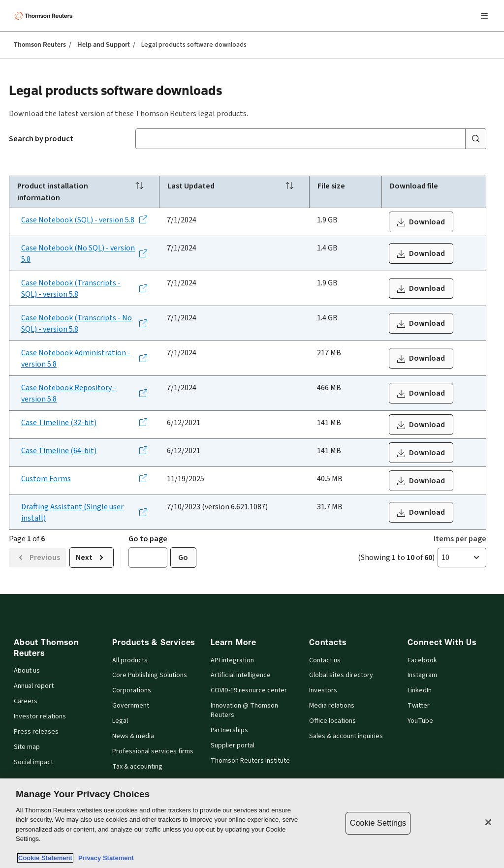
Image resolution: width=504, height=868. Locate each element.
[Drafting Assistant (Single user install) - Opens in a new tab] (84, 512)
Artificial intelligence (241, 675)
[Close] (488, 822)
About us (27, 671)
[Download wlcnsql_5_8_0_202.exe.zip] (421, 222)
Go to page (148, 539)
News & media (133, 736)
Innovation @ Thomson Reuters (244, 710)
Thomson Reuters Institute (250, 761)
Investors (323, 690)
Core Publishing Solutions (150, 675)
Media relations (332, 706)
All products (130, 660)
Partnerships (229, 730)
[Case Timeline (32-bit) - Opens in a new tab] (84, 422)
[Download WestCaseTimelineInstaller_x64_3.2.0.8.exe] (421, 453)
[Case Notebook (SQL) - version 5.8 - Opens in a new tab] (84, 220)
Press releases (36, 732)
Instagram (422, 675)
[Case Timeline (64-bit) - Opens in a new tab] (84, 450)
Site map (27, 747)
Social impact (33, 762)
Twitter (419, 706)
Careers (26, 701)
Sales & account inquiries (346, 736)
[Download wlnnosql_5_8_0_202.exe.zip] (421, 253)
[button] (462, 558)
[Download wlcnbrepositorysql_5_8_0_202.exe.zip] (421, 393)
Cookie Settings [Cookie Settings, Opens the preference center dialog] (378, 823)
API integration (232, 660)
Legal (120, 721)
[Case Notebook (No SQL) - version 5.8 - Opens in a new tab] (84, 253)
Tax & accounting (137, 767)
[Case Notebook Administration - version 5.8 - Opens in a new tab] (84, 358)
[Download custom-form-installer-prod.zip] (421, 481)
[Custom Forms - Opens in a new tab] (84, 479)
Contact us (325, 660)
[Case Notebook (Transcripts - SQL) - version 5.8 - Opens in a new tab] (84, 288)
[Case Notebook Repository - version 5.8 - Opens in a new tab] (84, 393)
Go (183, 557)
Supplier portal (233, 745)
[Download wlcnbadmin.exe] (421, 358)
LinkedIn (420, 690)
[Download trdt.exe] (421, 512)
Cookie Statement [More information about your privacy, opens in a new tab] (45, 858)
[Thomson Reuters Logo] (45, 16)
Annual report (34, 686)
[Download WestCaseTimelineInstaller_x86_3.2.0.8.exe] (421, 425)
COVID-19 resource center (249, 690)
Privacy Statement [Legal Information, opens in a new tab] (104, 858)
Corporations (132, 690)
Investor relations (40, 716)
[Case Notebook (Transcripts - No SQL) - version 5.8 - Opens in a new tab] (84, 323)
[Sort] (139, 186)
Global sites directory (341, 675)
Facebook (422, 660)
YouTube (420, 721)
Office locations (332, 721)
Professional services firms (153, 751)
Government (131, 706)
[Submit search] (475, 139)
